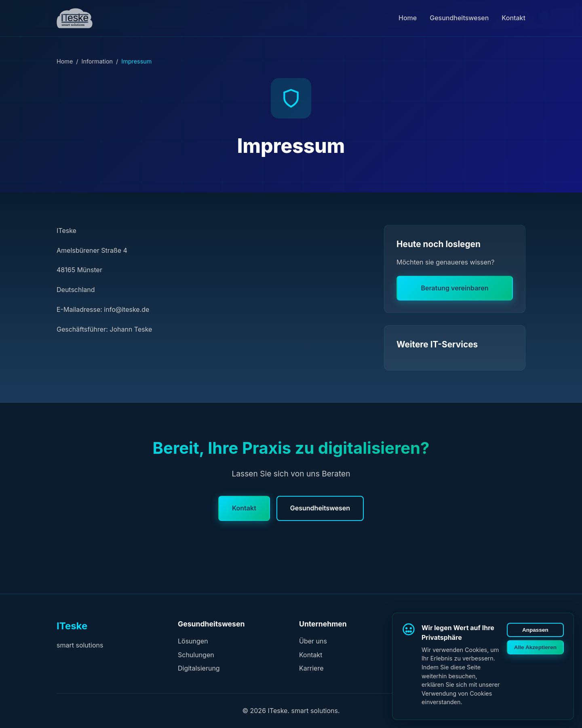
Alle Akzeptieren (535, 647)
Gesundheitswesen (459, 18)
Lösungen (193, 641)
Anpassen (535, 630)
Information (97, 61)
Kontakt (513, 18)
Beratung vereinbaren (454, 288)
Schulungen (196, 655)
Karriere (311, 668)
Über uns (313, 641)
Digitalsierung (199, 668)
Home (408, 18)
